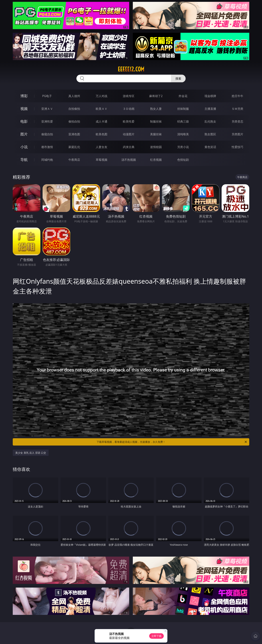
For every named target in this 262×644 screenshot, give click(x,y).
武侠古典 (129, 147)
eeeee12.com (131, 69)
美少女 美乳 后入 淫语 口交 (31, 453)
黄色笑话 (210, 147)
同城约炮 (47, 160)
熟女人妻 (156, 109)
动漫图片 (129, 134)
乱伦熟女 (210, 121)
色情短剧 (183, 160)
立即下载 (156, 636)
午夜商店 (74, 160)
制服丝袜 (156, 121)
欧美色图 (102, 134)
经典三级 (183, 121)
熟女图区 (210, 134)
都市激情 (47, 147)
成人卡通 (102, 121)
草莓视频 (102, 160)
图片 (24, 134)
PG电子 (47, 96)
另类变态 (237, 121)
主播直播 (210, 109)
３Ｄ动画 (129, 109)
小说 (24, 147)
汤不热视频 (129, 160)
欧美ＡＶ (102, 109)
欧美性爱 (129, 121)
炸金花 (183, 96)
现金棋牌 (210, 96)
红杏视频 (156, 160)
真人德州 (74, 96)
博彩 (24, 96)
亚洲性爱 (47, 121)
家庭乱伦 (74, 147)
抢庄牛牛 (237, 96)
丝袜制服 (183, 109)
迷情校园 (156, 147)
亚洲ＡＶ (47, 109)
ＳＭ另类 (237, 109)
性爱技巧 (237, 147)
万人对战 (102, 96)
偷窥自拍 (47, 134)
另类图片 (237, 134)
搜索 (178, 78)
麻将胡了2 (156, 96)
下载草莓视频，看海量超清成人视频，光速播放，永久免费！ (172, 442)
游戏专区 (129, 96)
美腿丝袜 (156, 134)
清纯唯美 (183, 134)
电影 (24, 121)
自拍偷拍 (74, 109)
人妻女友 (102, 147)
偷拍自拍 (74, 121)
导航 (24, 160)
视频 (24, 109)
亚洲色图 (74, 134)
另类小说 (183, 147)
